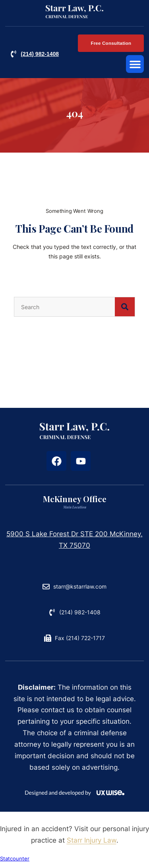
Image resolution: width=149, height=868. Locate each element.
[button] (135, 64)
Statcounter (15, 863)
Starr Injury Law (92, 845)
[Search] (125, 312)
